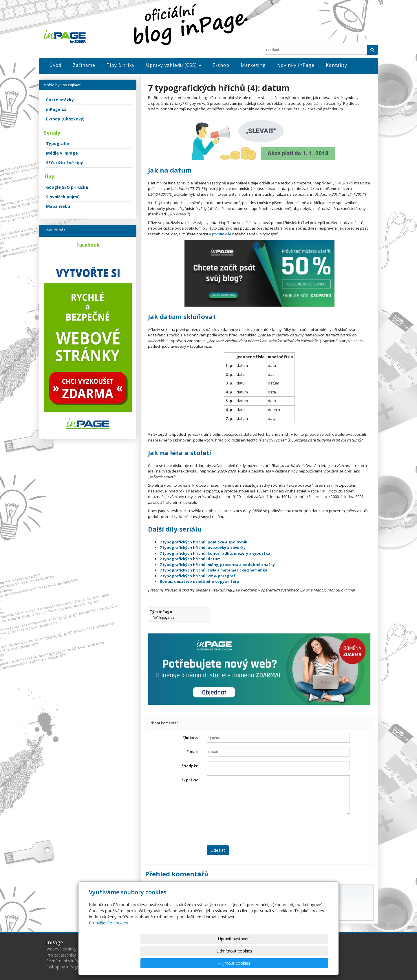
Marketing (253, 65)
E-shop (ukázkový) (65, 119)
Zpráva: (190, 780)
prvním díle (222, 234)
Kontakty (336, 65)
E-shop (221, 65)
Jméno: (190, 737)
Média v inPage (62, 153)
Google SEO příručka (67, 187)
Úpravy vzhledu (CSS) (174, 65)
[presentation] (251, 830)
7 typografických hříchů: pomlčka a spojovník (203, 542)
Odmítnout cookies (259, 963)
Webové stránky (61, 949)
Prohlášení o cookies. (109, 947)
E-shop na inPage (63, 967)
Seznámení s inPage (65, 961)
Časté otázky (60, 100)
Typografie (58, 143)
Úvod (55, 65)
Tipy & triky (121, 65)
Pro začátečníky (61, 955)
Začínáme (84, 65)
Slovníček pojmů (63, 197)
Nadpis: (190, 766)
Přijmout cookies (306, 963)
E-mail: (192, 752)
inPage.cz (56, 109)
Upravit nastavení (211, 963)
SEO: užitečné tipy (65, 163)
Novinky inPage (296, 65)
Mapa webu (58, 206)
